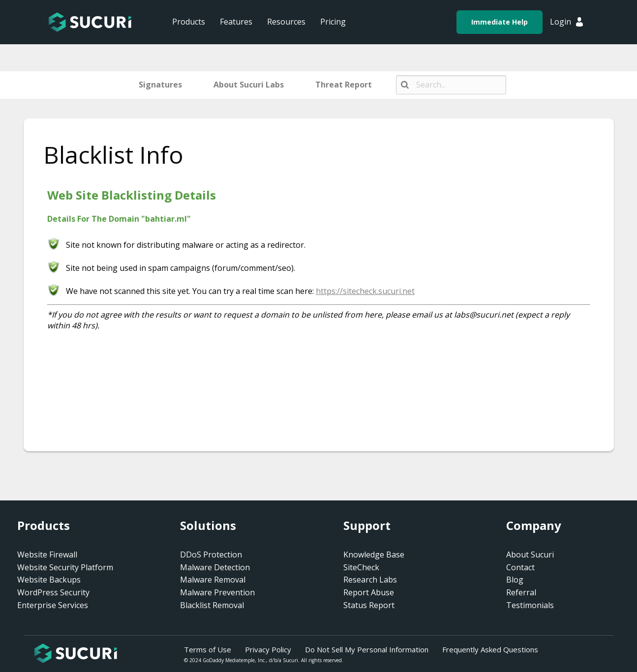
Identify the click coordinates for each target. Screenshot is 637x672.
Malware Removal (213, 580)
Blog (515, 580)
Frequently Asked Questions (490, 649)
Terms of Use (208, 649)
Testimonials (530, 605)
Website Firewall (47, 555)
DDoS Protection (211, 555)
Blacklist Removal (212, 605)
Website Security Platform (65, 567)
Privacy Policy (268, 649)
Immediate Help (500, 22)
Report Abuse (369, 592)
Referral (521, 592)
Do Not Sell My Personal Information (367, 649)
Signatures (160, 85)
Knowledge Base (374, 555)
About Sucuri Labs (249, 85)
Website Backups (49, 580)
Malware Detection (215, 567)
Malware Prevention (217, 592)
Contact (520, 567)
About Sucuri (530, 555)
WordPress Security (53, 592)
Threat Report (344, 85)
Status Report (369, 605)
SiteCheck (361, 567)
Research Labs (370, 580)
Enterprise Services (53, 605)
